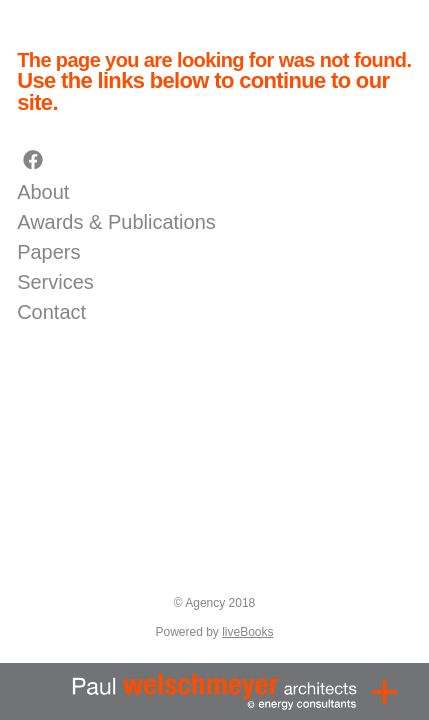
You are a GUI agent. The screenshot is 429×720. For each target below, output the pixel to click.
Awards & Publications (116, 222)
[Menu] (384, 691)
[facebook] (33, 161)
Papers (48, 252)
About (43, 192)
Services (55, 282)
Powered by (214, 632)
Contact (51, 312)
